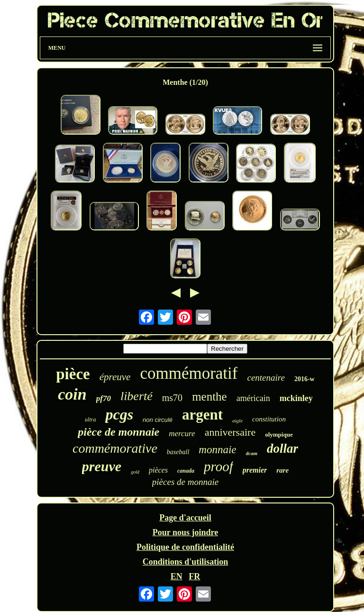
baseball (178, 452)
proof (218, 466)
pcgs (119, 414)
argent (202, 415)
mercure (182, 434)
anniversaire (230, 432)
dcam (252, 453)
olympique (279, 434)
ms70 (172, 398)
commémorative (115, 448)
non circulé (158, 420)
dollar (282, 448)
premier (255, 470)
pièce (73, 374)
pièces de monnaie (185, 482)
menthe (209, 397)
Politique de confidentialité (185, 547)
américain (253, 398)
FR (194, 576)
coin (72, 394)
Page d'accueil (185, 518)
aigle (237, 420)
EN (177, 576)
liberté (136, 396)
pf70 (104, 398)
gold (135, 472)
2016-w (305, 379)
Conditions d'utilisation (186, 562)
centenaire (266, 378)
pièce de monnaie (118, 432)
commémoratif (189, 373)
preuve (102, 466)
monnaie (217, 450)
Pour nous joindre (185, 532)
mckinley (296, 398)
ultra (90, 420)
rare (282, 470)
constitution (269, 419)
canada (186, 471)
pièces (158, 470)
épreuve (115, 377)
